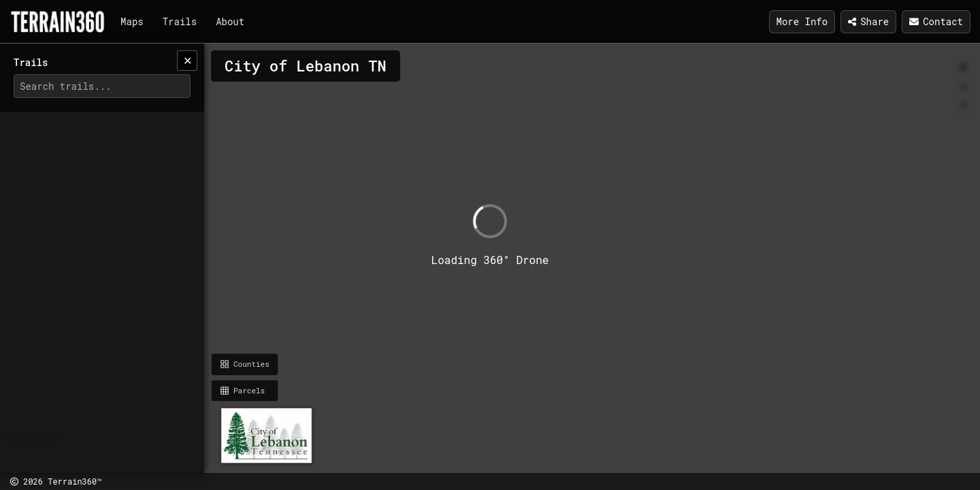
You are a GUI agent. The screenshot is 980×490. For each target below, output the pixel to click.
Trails (180, 21)
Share (868, 21)
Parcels (242, 390)
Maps (132, 21)
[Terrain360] (58, 22)
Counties (245, 364)
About (230, 21)
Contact (936, 21)
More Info (802, 21)
